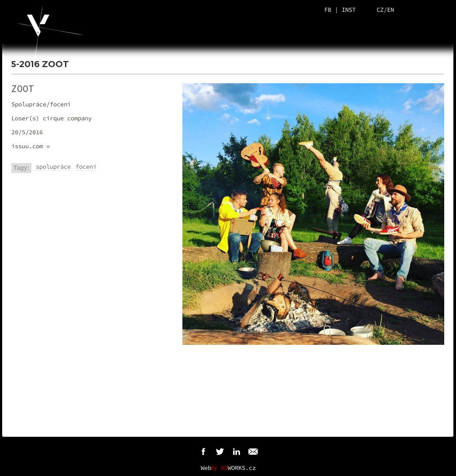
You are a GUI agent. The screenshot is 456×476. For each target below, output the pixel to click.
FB (328, 10)
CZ (380, 10)
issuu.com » (31, 146)
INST (349, 10)
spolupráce (53, 167)
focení (86, 167)
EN (391, 10)
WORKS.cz (238, 468)
